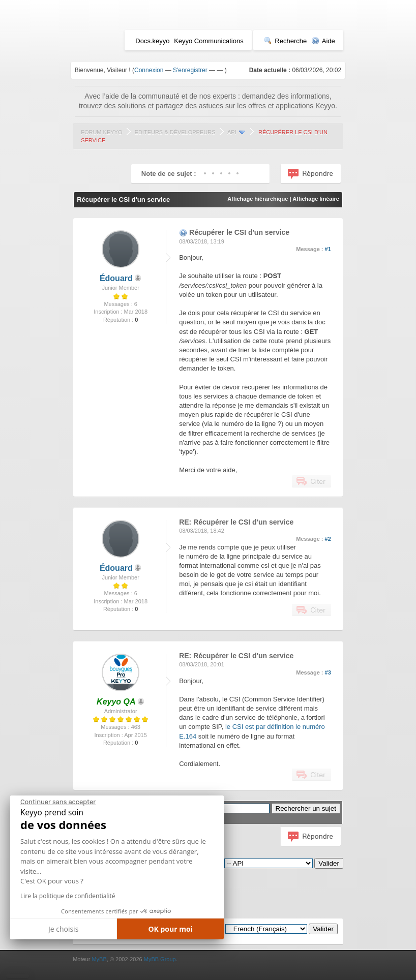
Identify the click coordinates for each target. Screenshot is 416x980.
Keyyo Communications (209, 41)
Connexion (149, 70)
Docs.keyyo (152, 41)
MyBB (99, 959)
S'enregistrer (190, 70)
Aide (323, 41)
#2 (328, 539)
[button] (18, 976)
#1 (328, 249)
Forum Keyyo (101, 132)
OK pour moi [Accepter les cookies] (170, 929)
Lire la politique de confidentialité (68, 896)
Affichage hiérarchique (258, 199)
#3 (328, 672)
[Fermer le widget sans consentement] (58, 802)
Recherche (285, 41)
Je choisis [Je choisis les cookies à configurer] (63, 929)
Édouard (116, 278)
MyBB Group (160, 959)
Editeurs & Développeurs (175, 132)
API (232, 132)
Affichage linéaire (316, 199)
